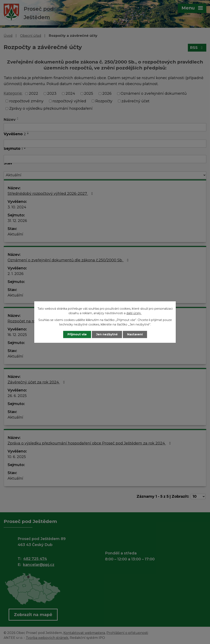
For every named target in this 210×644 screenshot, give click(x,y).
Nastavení (135, 334)
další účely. (134, 313)
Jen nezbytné (107, 334)
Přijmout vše (77, 334)
